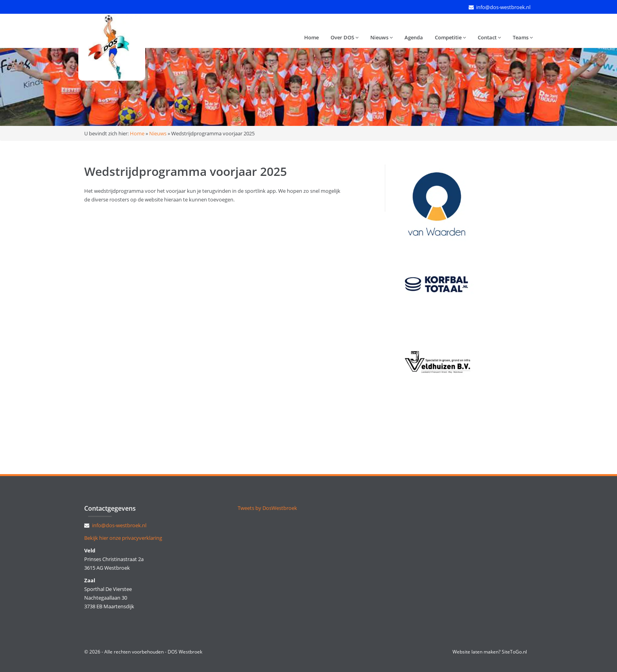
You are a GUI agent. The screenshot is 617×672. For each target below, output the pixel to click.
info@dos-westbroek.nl (503, 7)
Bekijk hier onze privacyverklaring (123, 538)
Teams (523, 37)
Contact (489, 37)
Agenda (414, 37)
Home (311, 37)
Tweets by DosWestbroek (267, 508)
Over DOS (345, 37)
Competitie (450, 37)
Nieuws (381, 37)
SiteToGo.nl (514, 652)
